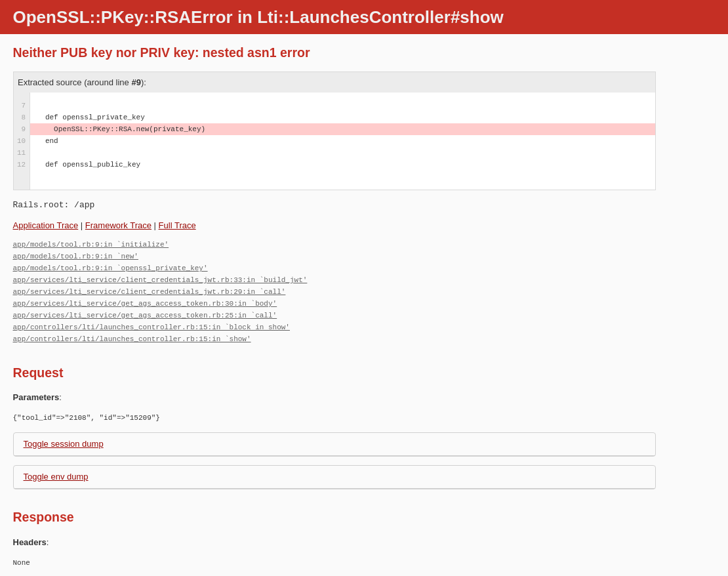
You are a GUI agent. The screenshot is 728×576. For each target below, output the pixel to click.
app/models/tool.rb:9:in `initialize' (91, 244)
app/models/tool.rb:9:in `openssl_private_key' (111, 268)
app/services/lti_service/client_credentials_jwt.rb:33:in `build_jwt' (160, 280)
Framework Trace (118, 225)
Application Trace (46, 225)
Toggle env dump (56, 477)
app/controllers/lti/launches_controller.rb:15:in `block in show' (152, 327)
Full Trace (177, 225)
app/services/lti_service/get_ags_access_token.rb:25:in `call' (145, 315)
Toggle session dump (64, 444)
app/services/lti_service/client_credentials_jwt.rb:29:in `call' (150, 292)
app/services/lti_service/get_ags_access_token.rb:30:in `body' (145, 303)
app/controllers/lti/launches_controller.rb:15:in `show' (132, 339)
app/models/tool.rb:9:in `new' (76, 256)
